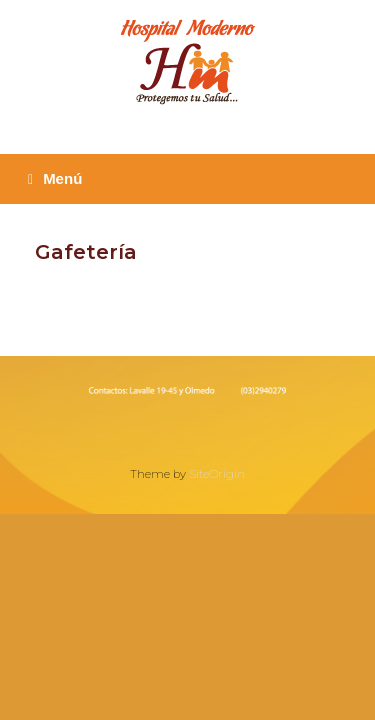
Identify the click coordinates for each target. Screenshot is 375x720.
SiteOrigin (217, 474)
